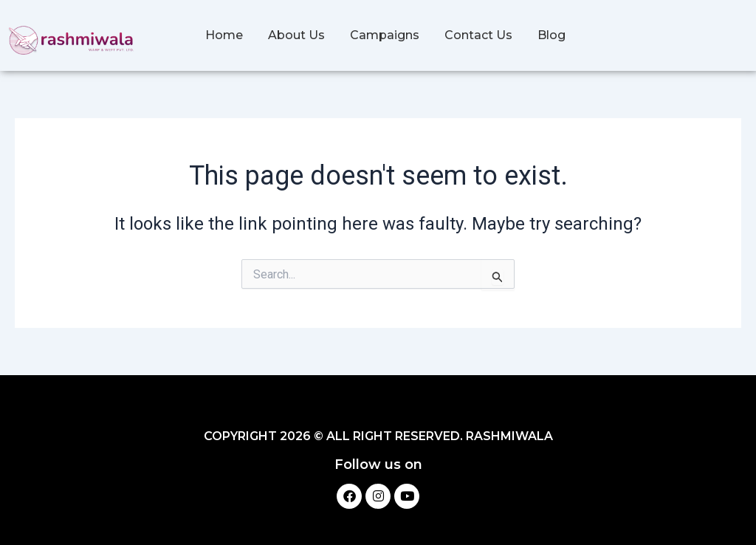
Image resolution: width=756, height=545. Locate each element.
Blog (551, 35)
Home (224, 35)
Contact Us (478, 35)
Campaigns (385, 35)
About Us (296, 35)
